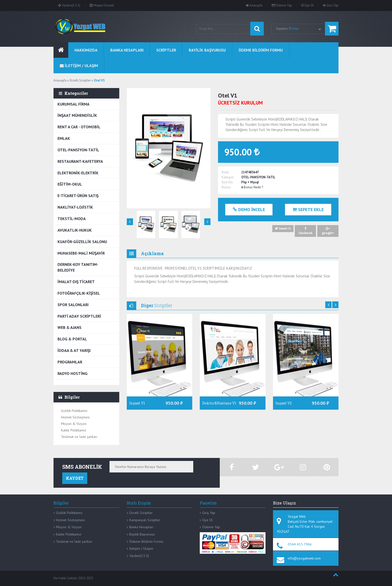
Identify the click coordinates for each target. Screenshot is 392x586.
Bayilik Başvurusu (142, 534)
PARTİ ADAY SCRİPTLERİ (79, 316)
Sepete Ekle (308, 210)
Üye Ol (307, 5)
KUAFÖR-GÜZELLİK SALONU (82, 242)
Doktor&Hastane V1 (219, 403)
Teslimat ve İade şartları (79, 437)
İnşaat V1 (137, 403)
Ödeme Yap (282, 5)
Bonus (226, 187)
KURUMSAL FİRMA (73, 104)
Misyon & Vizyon (74, 424)
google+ (328, 231)
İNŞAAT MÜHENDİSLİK (77, 115)
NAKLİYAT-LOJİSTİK (75, 207)
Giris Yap (331, 5)
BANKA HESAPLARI (127, 50)
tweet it (283, 229)
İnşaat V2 (284, 403)
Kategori (228, 177)
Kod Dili (227, 182)
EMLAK (64, 138)
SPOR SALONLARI (73, 305)
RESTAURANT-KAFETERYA (80, 161)
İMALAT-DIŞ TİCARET (76, 282)
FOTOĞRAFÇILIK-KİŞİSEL (79, 293)
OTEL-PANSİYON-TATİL (78, 150)
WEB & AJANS (69, 327)
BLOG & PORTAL (72, 339)
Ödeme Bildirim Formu (146, 541)
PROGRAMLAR (70, 362)
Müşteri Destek (102, 5)
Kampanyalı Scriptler (145, 520)
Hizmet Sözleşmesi (75, 417)
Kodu (225, 172)
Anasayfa (254, 5)
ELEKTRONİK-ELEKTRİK (78, 173)
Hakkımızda (86, 50)
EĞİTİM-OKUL (70, 184)
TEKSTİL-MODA (72, 219)
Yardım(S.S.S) (69, 5)
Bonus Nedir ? (253, 187)
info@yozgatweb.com (304, 558)
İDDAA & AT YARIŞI (74, 350)
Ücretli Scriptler (141, 513)
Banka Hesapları (141, 527)
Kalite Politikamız (74, 430)
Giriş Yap (209, 513)
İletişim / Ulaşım (141, 548)
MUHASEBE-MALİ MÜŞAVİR (81, 253)
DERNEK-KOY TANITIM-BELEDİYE (78, 267)
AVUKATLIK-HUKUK (75, 230)
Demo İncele (249, 210)
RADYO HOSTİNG (72, 373)
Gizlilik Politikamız (74, 411)
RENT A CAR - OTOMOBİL (79, 127)
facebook (305, 231)
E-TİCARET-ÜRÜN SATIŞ (78, 196)
